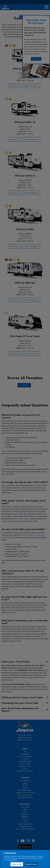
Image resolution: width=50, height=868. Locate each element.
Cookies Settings (17, 864)
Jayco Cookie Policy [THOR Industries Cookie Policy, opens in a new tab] (24, 860)
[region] (25, 859)
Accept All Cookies (32, 864)
